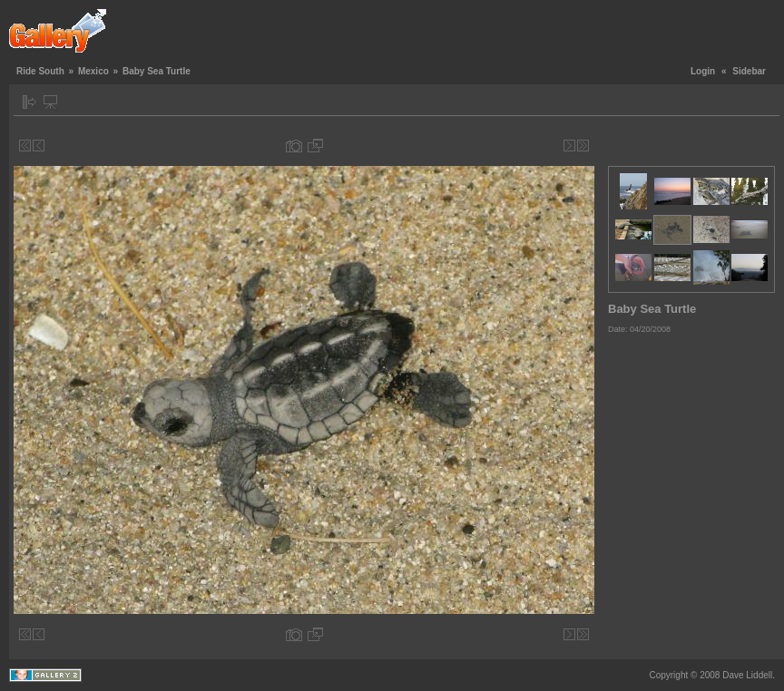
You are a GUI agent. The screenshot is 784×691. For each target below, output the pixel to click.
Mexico (93, 71)
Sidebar (749, 71)
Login (703, 71)
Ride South (40, 71)
